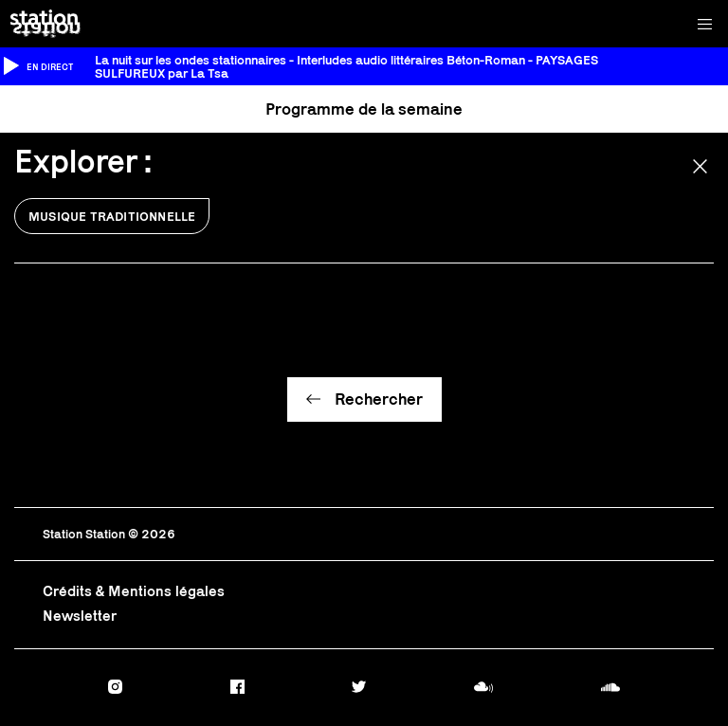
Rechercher (379, 399)
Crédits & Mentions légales (134, 591)
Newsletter (80, 616)
